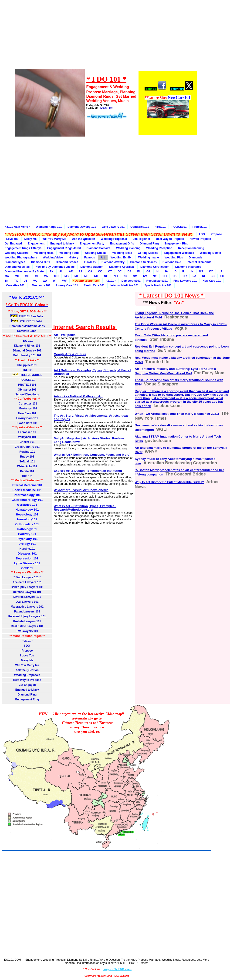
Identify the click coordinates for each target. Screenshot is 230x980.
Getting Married (148, 253)
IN (192, 271)
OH (165, 276)
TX (16, 281)
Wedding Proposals (114, 239)
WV (64, 281)
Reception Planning (191, 248)
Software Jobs (27, 331)
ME (27, 276)
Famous (90, 258)
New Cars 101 (212, 281)
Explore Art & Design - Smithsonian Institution (88, 471)
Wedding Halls (44, 253)
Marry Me (31, 239)
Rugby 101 (27, 457)
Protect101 (200, 227)
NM (135, 276)
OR (185, 276)
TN (7, 281)
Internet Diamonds (199, 262)
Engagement (36, 244)
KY (211, 271)
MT (76, 276)
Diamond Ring (149, 244)
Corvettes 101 (15, 285)
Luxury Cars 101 (67, 285)
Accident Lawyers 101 (27, 582)
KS (201, 271)
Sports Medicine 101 (158, 285)
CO (100, 271)
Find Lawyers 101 (185, 281)
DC (120, 271)
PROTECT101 (27, 385)
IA (166, 271)
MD (17, 276)
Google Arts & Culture (70, 354)
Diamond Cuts (40, 262)
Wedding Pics (174, 258)
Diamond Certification (155, 267)
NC (86, 276)
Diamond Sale (172, 262)
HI (158, 271)
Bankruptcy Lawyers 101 (27, 587)
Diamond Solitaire (98, 248)
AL (61, 271)
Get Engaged (13, 244)
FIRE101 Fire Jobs (27, 316)
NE (106, 276)
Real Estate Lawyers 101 (27, 626)
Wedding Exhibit (122, 258)
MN (46, 276)
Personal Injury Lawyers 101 (27, 616)
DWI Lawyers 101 (27, 602)
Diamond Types (15, 262)
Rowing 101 (27, 452)
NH (116, 276)
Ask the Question (83, 239)
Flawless (90, 262)
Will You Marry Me (54, 239)
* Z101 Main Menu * (17, 227)
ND (96, 276)
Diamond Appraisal (122, 267)
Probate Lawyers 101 (27, 621)
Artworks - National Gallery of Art (78, 396)
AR (71, 271)
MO (56, 276)
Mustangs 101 (40, 285)
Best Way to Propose (170, 239)
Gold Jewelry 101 (113, 227)
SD (222, 276)
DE (130, 271)
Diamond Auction (92, 267)
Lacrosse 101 (27, 432)
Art (103, 258)
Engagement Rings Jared (64, 248)
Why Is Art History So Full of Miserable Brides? (169, 482)
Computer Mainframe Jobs (27, 326)
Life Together (141, 239)
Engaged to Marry (62, 244)
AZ (81, 271)
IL (184, 271)
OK (175, 276)
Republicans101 (157, 281)
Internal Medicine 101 (124, 285)
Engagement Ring (176, 244)
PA (194, 276)
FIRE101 (160, 227)
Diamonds (196, 258)
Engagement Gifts (122, 244)
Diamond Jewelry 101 (82, 227)
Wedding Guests (95, 253)
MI (36, 276)
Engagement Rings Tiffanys (23, 248)
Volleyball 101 (27, 437)
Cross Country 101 (27, 447)
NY (155, 276)
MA (7, 276)
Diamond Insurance (188, 267)
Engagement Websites (179, 253)
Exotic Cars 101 (94, 285)
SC (213, 276)
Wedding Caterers (17, 253)
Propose (216, 234)
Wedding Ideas (122, 253)
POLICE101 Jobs (27, 321)
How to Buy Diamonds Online (55, 267)
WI (55, 281)
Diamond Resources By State (24, 271)
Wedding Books (210, 253)
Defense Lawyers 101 (27, 592)
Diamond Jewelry (113, 262)
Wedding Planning (128, 248)
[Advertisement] (105, 38)
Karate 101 (27, 471)
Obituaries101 (140, 227)
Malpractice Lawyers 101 (27, 607)
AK (51, 271)
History (73, 258)
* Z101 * (110, 281)
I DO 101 (27, 341)
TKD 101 (27, 476)
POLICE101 (179, 227)
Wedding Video (53, 258)
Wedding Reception (159, 248)
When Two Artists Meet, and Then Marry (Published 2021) (177, 414)
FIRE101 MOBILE (27, 375)
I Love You (12, 239)
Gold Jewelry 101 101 (27, 355)
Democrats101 (131, 281)
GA (149, 271)
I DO (202, 234)
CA (90, 271)
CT (110, 271)
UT (25, 281)
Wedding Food (69, 253)
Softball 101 (27, 462)
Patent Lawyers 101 (27, 612)
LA (220, 271)
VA (35, 281)
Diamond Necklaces (144, 262)
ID (175, 271)
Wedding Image (149, 258)
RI (203, 276)
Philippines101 (27, 365)
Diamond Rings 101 (49, 227)
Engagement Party (92, 244)
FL (139, 271)
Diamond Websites (17, 267)
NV (145, 276)
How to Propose (200, 239)
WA (45, 281)
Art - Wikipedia (65, 335)
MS (67, 276)
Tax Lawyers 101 (27, 631)
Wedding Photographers (21, 258)
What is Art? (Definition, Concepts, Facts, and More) (92, 455)
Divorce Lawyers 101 (27, 597)
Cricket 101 (27, 442)
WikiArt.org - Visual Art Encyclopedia (81, 490)
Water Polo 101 (27, 466)
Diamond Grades (67, 262)
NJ (125, 276)
